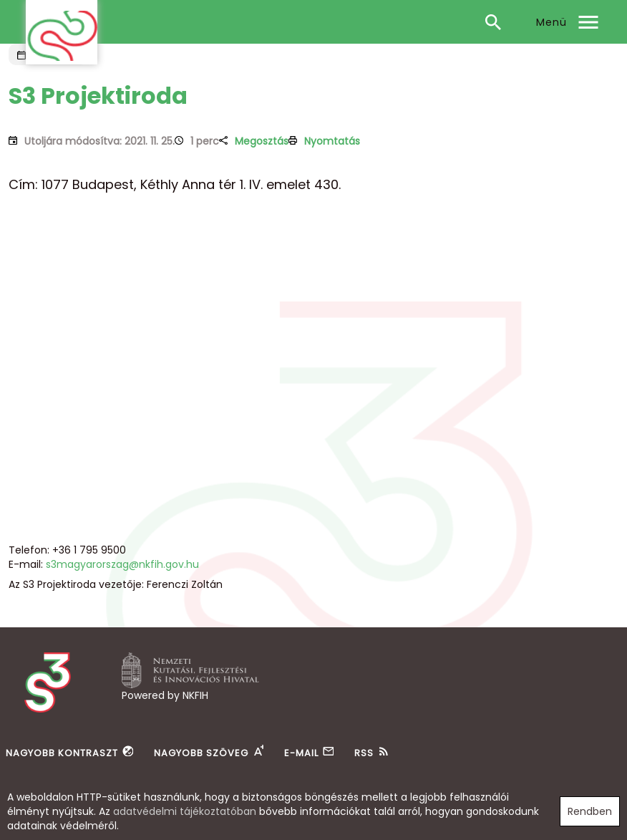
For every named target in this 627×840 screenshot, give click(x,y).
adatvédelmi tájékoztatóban (185, 811)
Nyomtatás (332, 141)
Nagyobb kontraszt (62, 753)
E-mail (301, 753)
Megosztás (262, 141)
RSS (364, 753)
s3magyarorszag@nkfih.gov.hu (122, 564)
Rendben (590, 811)
